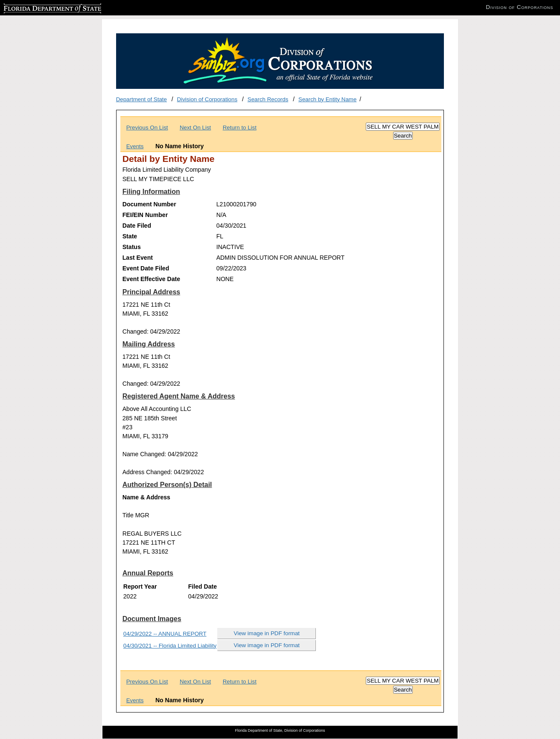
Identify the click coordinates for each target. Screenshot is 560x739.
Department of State (141, 99)
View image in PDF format (267, 633)
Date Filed (137, 226)
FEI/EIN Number (145, 215)
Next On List (195, 128)
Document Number (149, 204)
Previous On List (147, 128)
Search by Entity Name (327, 99)
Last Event (138, 258)
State (130, 236)
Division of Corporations (207, 99)
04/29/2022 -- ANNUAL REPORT (165, 634)
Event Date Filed (146, 268)
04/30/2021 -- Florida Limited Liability (170, 646)
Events (135, 146)
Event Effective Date (151, 279)
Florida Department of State (38, 7)
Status (132, 247)
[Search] (403, 127)
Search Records (268, 99)
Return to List (240, 128)
